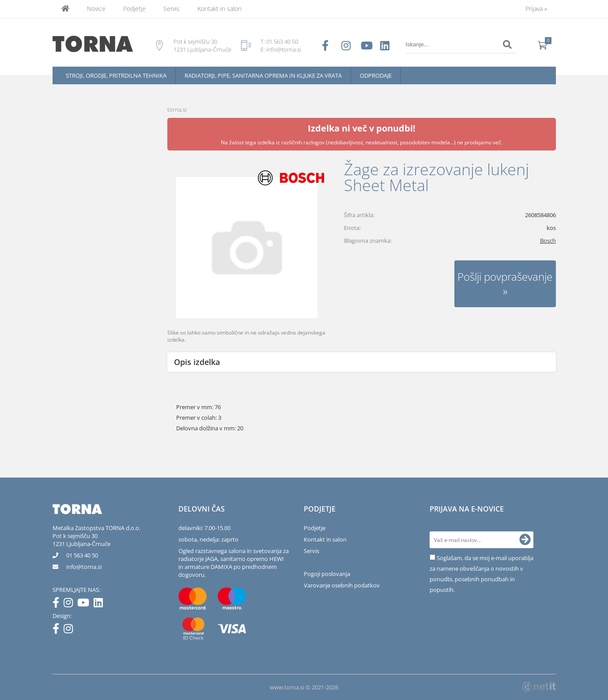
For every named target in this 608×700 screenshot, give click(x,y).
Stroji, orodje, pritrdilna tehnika (116, 75)
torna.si (177, 109)
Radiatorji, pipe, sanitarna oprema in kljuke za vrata (263, 75)
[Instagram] (70, 604)
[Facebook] (58, 604)
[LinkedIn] (100, 604)
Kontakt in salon (219, 9)
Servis (172, 9)
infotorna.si (84, 567)
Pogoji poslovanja (327, 574)
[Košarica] (543, 45)
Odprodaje (376, 75)
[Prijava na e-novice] (525, 540)
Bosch (548, 241)
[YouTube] (85, 604)
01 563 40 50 (282, 41)
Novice (96, 9)
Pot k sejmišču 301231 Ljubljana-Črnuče (81, 540)
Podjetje (134, 9)
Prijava (536, 9)
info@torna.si (284, 49)
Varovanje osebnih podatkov (342, 585)
